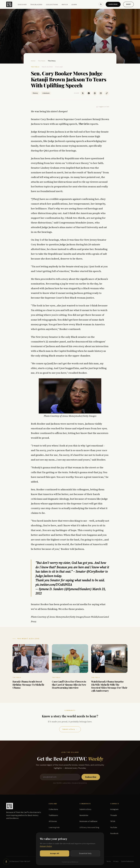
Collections (52, 5)
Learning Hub (54, 827)
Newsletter (84, 815)
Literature (46, 93)
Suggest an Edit (103, 107)
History (35, 93)
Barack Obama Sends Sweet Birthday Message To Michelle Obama (28, 685)
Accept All (55, 857)
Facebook (114, 833)
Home (33, 61)
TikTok (113, 821)
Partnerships (85, 833)
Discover (22, 5)
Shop (128, 4)
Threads (114, 815)
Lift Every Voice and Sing (89, 827)
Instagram (114, 809)
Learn (74, 5)
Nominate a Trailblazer (89, 821)
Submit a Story (70, 729)
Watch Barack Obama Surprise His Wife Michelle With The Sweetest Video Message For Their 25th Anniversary (109, 686)
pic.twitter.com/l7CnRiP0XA (54, 585)
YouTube (114, 827)
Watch (65, 5)
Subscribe (113, 4)
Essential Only (85, 857)
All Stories (53, 821)
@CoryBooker (95, 571)
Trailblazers (36, 5)
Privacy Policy (46, 850)
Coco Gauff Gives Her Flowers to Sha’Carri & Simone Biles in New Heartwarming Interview (69, 685)
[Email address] (60, 777)
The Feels (42, 61)
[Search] (101, 4)
